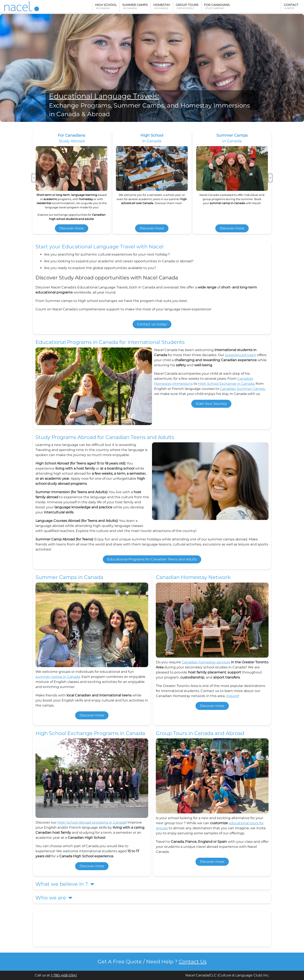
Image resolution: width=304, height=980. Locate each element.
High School (106, 6)
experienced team (241, 355)
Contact (291, 6)
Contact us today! (152, 324)
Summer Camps (135, 6)
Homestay (162, 6)
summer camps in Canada (58, 677)
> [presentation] (270, 178)
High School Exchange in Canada (226, 384)
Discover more (72, 228)
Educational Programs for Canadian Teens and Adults (152, 559)
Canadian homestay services (206, 662)
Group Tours (187, 6)
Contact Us (193, 962)
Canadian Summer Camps (242, 389)
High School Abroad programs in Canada (92, 822)
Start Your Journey (211, 404)
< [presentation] (34, 178)
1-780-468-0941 (64, 975)
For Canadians (217, 6)
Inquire (232, 696)
